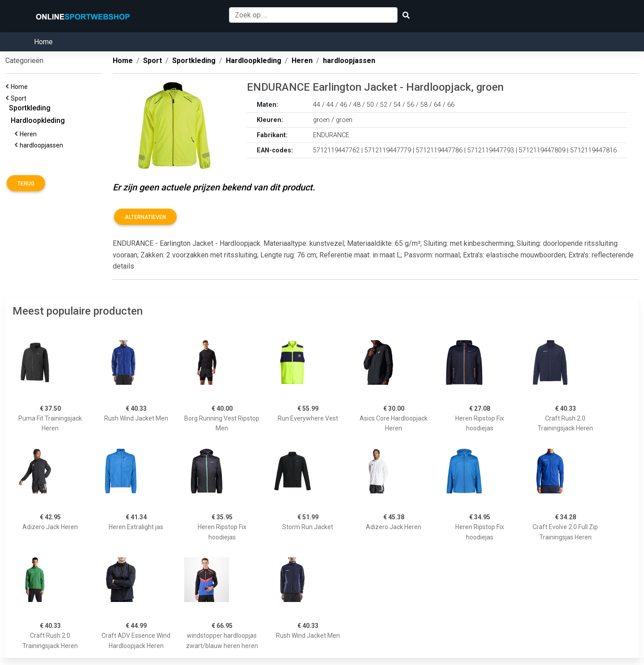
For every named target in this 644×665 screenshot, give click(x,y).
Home (43, 42)
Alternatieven (145, 217)
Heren (30, 134)
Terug (26, 184)
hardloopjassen (43, 145)
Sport (20, 98)
